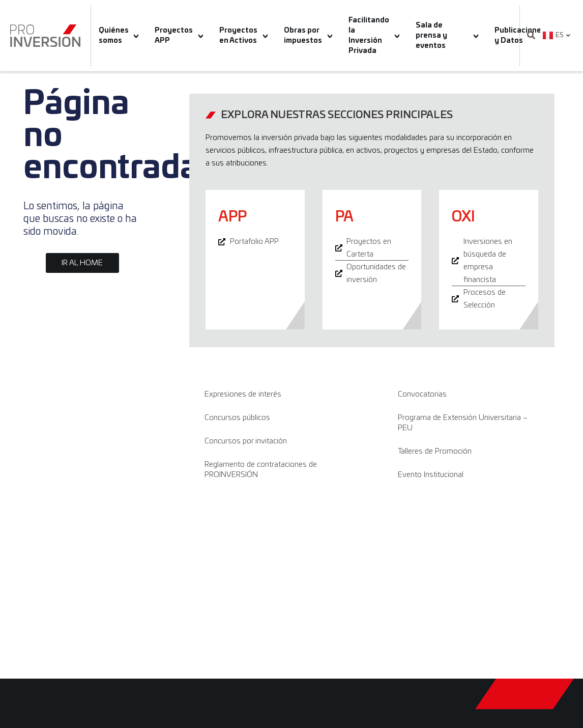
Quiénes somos (119, 36)
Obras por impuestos (308, 36)
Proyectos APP (179, 36)
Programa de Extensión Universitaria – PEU (463, 423)
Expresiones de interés (243, 394)
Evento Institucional (431, 475)
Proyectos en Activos (243, 36)
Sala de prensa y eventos (447, 36)
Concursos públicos (237, 418)
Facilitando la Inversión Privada (374, 36)
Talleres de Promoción (435, 451)
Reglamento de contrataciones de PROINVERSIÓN (261, 470)
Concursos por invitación (246, 441)
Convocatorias (422, 394)
